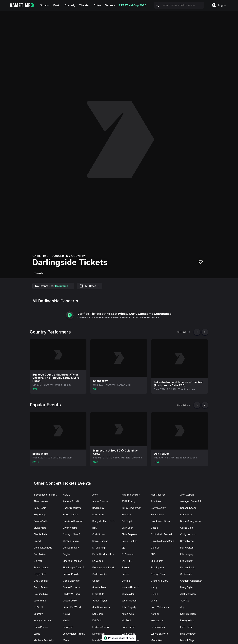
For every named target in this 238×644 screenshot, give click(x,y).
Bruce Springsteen (190, 521)
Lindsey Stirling (101, 627)
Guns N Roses (100, 587)
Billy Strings (40, 514)
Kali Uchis (98, 614)
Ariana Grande (100, 501)
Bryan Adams (70, 528)
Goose (96, 581)
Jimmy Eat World (72, 607)
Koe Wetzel (157, 620)
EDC (153, 554)
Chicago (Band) (72, 534)
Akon (95, 495)
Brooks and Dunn (160, 521)
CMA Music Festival (161, 534)
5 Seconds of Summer (46, 495)
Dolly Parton (187, 548)
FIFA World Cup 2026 (133, 5)
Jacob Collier (70, 601)
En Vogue (98, 561)
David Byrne (187, 541)
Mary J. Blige (187, 640)
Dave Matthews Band (162, 541)
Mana (66, 640)
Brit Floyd (127, 521)
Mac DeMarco (188, 634)
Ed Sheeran (128, 554)
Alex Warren (187, 495)
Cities (97, 5)
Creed (37, 541)
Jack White (40, 601)
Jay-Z (154, 601)
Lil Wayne (68, 627)
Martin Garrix (158, 640)
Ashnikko (156, 501)
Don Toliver (40, 554)
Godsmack (186, 574)
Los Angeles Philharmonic (76, 634)
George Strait (158, 574)
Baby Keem (40, 508)
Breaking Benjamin (73, 521)
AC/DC (67, 495)
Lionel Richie (129, 627)
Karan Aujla (128, 614)
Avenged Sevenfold (191, 501)
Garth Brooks (99, 574)
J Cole (154, 594)
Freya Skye (40, 574)
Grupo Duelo (41, 587)
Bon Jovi (126, 514)
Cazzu (154, 528)
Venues (110, 5)
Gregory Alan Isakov (191, 581)
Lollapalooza (158, 627)
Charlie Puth (40, 534)
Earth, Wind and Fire (103, 554)
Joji (182, 607)
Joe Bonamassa (101, 607)
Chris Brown (99, 534)
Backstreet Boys (72, 508)
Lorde (37, 634)
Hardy (154, 587)
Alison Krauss (41, 501)
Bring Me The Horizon (104, 521)
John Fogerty (129, 607)
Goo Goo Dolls (42, 581)
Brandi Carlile (41, 521)
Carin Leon (128, 528)
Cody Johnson (188, 534)
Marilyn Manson (130, 640)
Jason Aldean (129, 601)
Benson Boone (188, 508)
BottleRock (186, 514)
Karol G (155, 614)
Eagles (67, 554)
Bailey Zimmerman (131, 508)
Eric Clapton (187, 561)
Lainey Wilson (188, 620)
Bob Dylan (98, 514)
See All (184, 332)
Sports (44, 5)
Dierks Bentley (71, 548)
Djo (123, 548)
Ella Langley (187, 554)
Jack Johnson (188, 594)
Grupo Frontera (71, 587)
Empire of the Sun (73, 561)
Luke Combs (128, 634)
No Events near (53, 286)
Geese (125, 574)
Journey (38, 614)
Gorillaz (126, 581)
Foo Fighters (158, 567)
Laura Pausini (41, 627)
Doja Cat (156, 548)
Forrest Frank (188, 567)
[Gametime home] (24, 5)
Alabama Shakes (131, 495)
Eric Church (157, 561)
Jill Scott (38, 607)
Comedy (70, 5)
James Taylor (100, 601)
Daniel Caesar (100, 541)
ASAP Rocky (128, 501)
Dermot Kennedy (43, 548)
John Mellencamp (161, 607)
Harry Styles (187, 587)
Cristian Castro (71, 541)
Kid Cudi (97, 620)
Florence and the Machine (106, 567)
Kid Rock (127, 620)
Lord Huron (186, 627)
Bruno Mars (40, 528)
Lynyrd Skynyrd (159, 634)
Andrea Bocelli (71, 501)
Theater (84, 5)
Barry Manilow (159, 508)
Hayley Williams (71, 594)
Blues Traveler (71, 514)
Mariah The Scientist (103, 640)
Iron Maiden (128, 594)
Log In (219, 5)
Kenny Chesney (42, 620)
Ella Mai (38, 561)
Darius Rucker (129, 541)
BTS (95, 528)
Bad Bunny (98, 508)
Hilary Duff (98, 594)
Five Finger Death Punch (76, 567)
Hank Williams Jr (130, 587)
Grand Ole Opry (159, 581)
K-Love (67, 614)
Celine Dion (187, 528)
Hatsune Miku (41, 594)
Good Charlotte (71, 581)
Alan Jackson (158, 495)
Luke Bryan (99, 634)
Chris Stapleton (130, 534)
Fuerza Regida (71, 574)
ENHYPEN (127, 561)
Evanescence (41, 567)
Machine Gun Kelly (44, 640)
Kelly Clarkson (188, 614)
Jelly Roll (185, 601)
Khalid (66, 620)
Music (57, 5)
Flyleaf (125, 567)
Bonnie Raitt (157, 514)
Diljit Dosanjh (99, 548)
